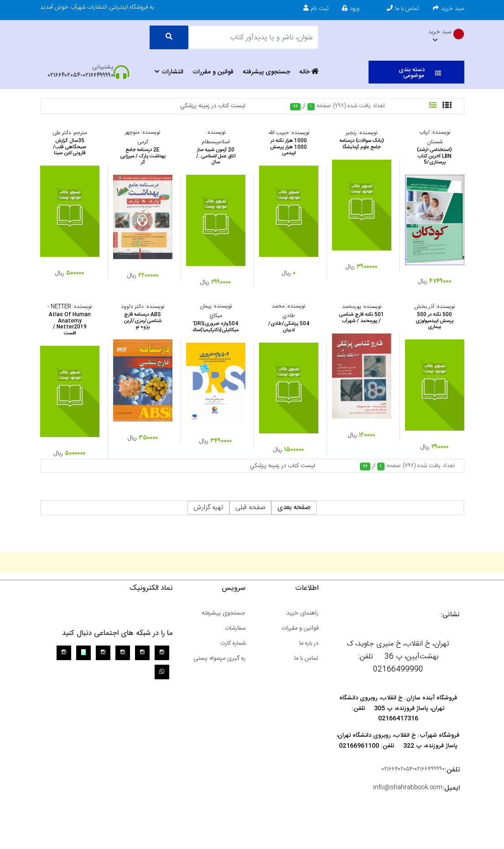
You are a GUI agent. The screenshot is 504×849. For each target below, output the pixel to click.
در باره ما (309, 643)
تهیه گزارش (208, 508)
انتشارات (169, 72)
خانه (309, 72)
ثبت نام (316, 9)
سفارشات (235, 628)
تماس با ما (403, 9)
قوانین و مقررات (213, 72)
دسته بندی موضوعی (420, 73)
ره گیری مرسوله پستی (219, 658)
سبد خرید (448, 9)
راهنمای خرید (302, 613)
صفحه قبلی (250, 508)
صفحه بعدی (294, 508)
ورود (351, 9)
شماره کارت (233, 643)
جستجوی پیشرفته (266, 72)
